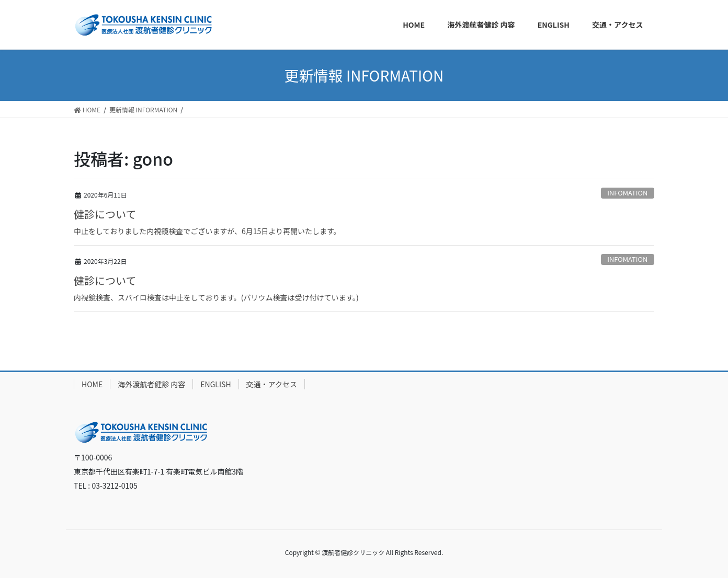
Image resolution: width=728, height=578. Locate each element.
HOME (92, 384)
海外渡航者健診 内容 (151, 384)
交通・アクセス (272, 384)
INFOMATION (627, 193)
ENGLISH (215, 384)
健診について (105, 214)
